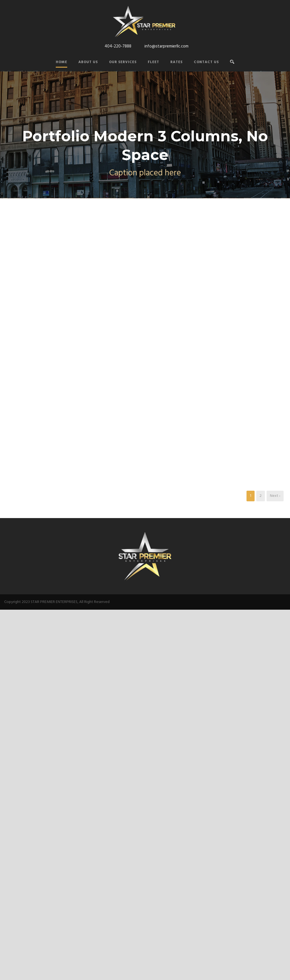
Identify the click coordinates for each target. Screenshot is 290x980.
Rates (177, 62)
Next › (275, 496)
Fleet (154, 62)
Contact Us (206, 62)
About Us (88, 62)
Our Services (123, 62)
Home (61, 62)
